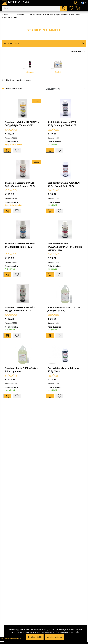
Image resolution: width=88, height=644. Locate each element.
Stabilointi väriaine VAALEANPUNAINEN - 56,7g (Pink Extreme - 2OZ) (65, 247)
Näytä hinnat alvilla (14, 88)
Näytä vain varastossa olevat (18, 80)
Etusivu (5, 15)
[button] (44, 51)
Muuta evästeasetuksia (11, 639)
